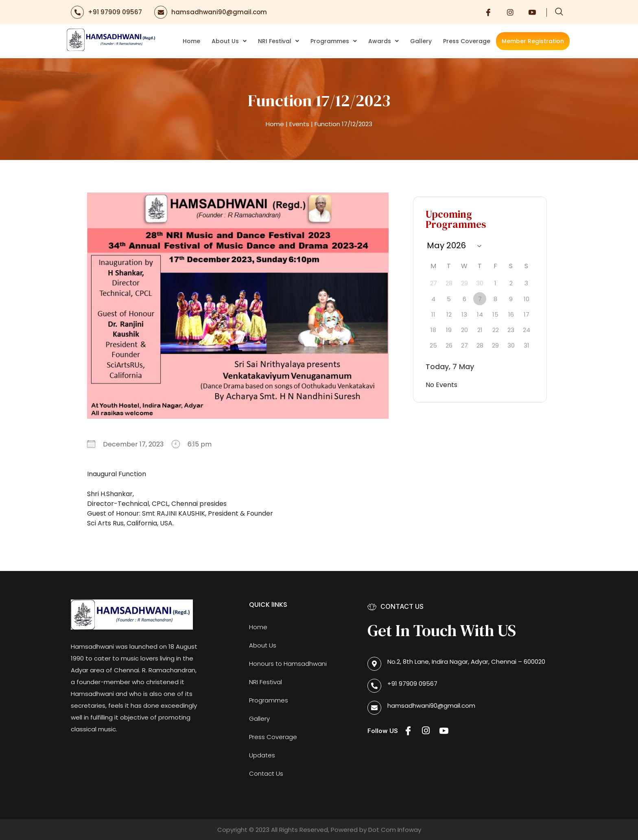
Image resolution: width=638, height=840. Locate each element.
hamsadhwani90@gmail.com (219, 12)
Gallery (421, 41)
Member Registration (533, 41)
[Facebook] (488, 12)
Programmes (334, 41)
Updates (262, 755)
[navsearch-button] (559, 12)
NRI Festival (279, 41)
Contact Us (266, 773)
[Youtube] (532, 12)
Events (299, 124)
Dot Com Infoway (395, 830)
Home (191, 41)
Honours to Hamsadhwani (288, 664)
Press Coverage (467, 41)
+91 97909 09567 (115, 12)
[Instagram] (510, 12)
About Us (229, 41)
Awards (383, 41)
